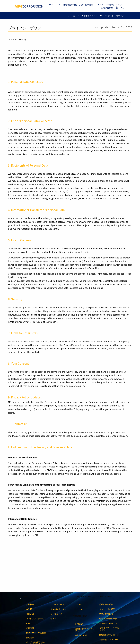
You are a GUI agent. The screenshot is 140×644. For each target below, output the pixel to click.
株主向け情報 (81, 635)
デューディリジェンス (109, 623)
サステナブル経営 (107, 609)
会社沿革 (30, 614)
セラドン (120, 16)
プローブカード (72, 16)
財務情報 (79, 624)
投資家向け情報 (86, 5)
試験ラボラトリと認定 (36, 633)
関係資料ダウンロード (109, 635)
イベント (120, 5)
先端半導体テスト (89, 16)
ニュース (99, 5)
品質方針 (30, 628)
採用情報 (110, 5)
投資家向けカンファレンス (85, 630)
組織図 (29, 623)
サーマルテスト (107, 16)
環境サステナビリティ (109, 619)
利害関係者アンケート (109, 639)
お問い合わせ (107, 8)
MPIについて (55, 5)
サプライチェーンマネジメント (109, 629)
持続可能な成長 (70, 5)
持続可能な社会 (106, 614)
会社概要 (30, 604)
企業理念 (30, 609)
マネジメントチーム (35, 619)
